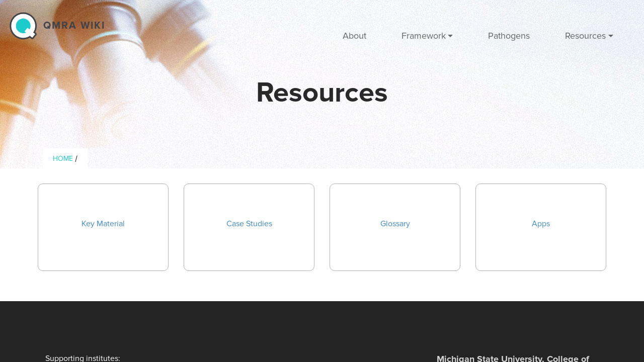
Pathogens (509, 36)
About (354, 36)
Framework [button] (424, 36)
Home (63, 159)
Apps (541, 224)
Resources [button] (585, 36)
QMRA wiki (74, 26)
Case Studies (249, 224)
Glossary (395, 224)
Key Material (103, 224)
